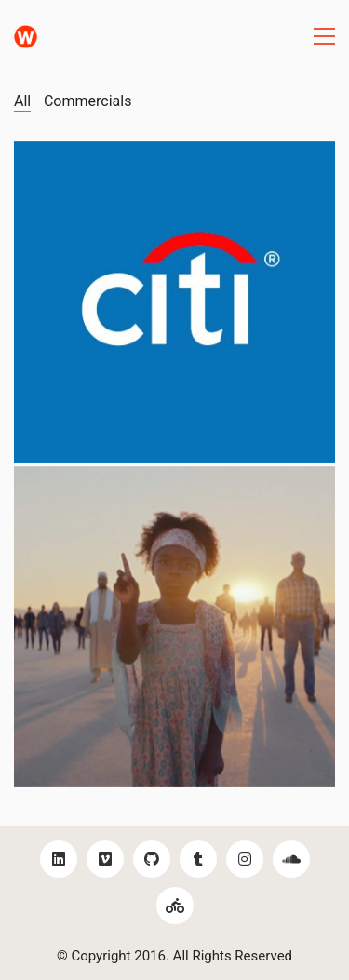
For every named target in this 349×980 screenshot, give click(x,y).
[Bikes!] (175, 906)
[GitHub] (152, 859)
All (22, 101)
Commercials (87, 101)
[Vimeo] (105, 859)
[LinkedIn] (59, 859)
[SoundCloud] (291, 859)
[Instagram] (245, 859)
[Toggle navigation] (324, 36)
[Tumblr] (198, 859)
